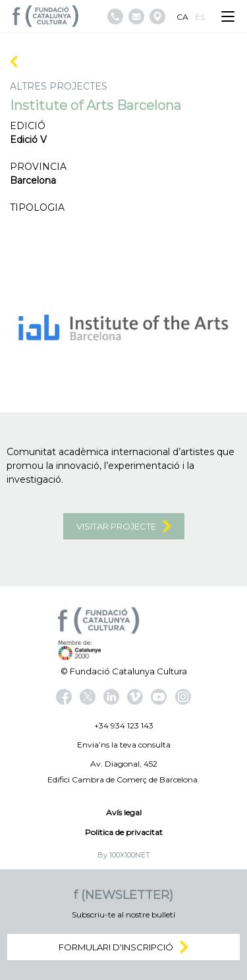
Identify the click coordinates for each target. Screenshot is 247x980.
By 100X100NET (124, 855)
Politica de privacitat (124, 832)
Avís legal (124, 812)
